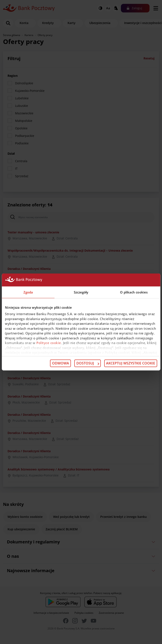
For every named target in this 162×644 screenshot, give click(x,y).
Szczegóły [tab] (81, 292)
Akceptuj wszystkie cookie (131, 363)
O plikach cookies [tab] (134, 292)
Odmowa (61, 363)
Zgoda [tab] (28, 292)
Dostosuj (88, 363)
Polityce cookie (49, 343)
